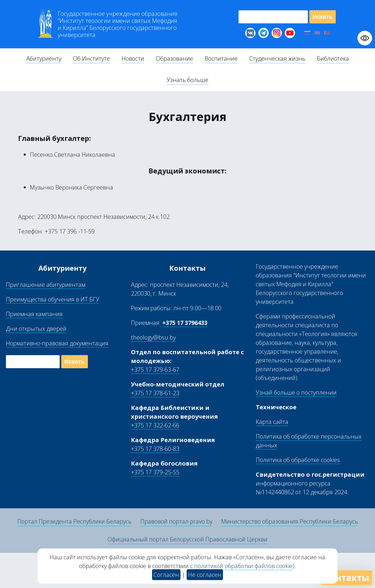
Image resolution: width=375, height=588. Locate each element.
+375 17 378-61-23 (155, 393)
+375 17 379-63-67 (155, 370)
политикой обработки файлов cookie (243, 566)
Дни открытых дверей (36, 329)
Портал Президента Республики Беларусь (74, 521)
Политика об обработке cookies (298, 460)
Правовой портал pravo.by (176, 521)
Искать (323, 17)
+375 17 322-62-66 (155, 425)
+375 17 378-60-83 (155, 449)
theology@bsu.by (153, 337)
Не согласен (205, 575)
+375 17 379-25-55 (155, 472)
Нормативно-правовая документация (57, 343)
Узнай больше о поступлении (296, 392)
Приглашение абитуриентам (46, 285)
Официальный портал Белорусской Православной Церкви (187, 539)
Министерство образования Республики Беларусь (290, 521)
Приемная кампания (34, 314)
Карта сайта (272, 422)
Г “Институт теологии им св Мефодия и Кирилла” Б (118, 24)
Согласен (166, 575)
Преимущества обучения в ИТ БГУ (53, 299)
